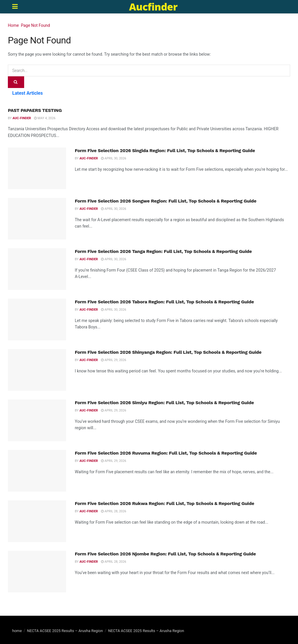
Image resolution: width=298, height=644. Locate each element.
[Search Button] (16, 82)
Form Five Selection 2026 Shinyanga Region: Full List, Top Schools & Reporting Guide (168, 352)
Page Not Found (36, 25)
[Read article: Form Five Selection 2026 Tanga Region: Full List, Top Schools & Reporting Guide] (37, 269)
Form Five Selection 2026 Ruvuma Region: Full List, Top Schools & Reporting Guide (166, 453)
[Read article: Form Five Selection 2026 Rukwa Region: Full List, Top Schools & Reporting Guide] (37, 521)
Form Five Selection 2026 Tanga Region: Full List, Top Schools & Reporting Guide (163, 251)
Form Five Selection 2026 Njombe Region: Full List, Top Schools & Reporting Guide (165, 554)
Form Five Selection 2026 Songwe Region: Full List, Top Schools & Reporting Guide (166, 201)
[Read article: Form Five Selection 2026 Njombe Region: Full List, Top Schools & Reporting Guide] (37, 572)
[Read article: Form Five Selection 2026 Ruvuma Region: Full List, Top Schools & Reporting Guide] (37, 471)
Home (13, 25)
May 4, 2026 (45, 118)
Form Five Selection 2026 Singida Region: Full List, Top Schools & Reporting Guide (165, 151)
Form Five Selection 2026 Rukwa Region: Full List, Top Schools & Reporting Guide (164, 503)
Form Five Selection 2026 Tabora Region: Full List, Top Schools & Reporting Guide (164, 302)
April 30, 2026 (113, 158)
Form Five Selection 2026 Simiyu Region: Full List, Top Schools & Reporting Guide (164, 403)
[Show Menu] (15, 7)
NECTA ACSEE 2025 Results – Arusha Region (65, 631)
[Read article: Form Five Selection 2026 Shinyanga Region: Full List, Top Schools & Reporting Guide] (37, 370)
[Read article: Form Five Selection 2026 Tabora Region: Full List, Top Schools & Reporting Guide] (37, 320)
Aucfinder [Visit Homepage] (153, 7)
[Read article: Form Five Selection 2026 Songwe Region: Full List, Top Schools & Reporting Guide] (37, 219)
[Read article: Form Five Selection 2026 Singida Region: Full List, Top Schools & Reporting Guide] (37, 168)
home (17, 631)
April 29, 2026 (113, 360)
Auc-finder (22, 118)
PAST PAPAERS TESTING (35, 110)
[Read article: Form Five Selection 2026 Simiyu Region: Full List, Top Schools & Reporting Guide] (37, 420)
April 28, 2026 (113, 511)
